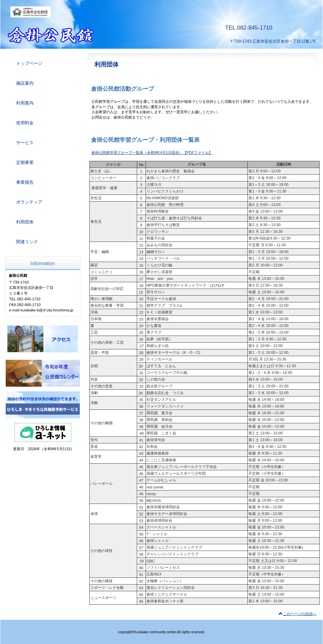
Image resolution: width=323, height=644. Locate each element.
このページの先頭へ (300, 614)
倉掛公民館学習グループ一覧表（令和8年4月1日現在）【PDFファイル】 (152, 153)
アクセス (43, 339)
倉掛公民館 (81, 35)
